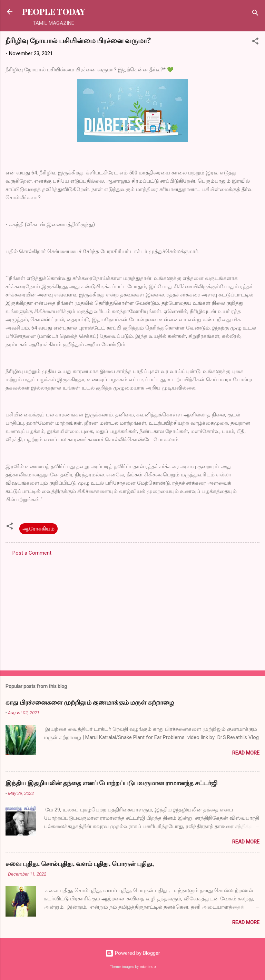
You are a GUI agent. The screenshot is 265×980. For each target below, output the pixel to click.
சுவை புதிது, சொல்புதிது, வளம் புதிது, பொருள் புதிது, (80, 863)
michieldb (148, 967)
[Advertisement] (132, 611)
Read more (246, 753)
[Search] (255, 14)
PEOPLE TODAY (53, 12)
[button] (255, 42)
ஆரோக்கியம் (38, 529)
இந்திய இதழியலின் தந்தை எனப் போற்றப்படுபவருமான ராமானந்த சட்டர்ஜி (111, 783)
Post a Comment (32, 553)
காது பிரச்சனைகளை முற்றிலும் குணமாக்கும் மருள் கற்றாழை (90, 702)
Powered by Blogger (133, 953)
